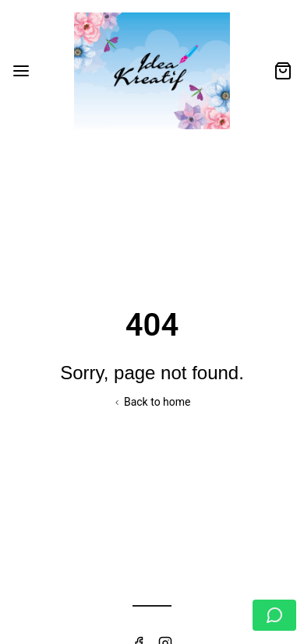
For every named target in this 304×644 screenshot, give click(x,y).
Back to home (152, 402)
